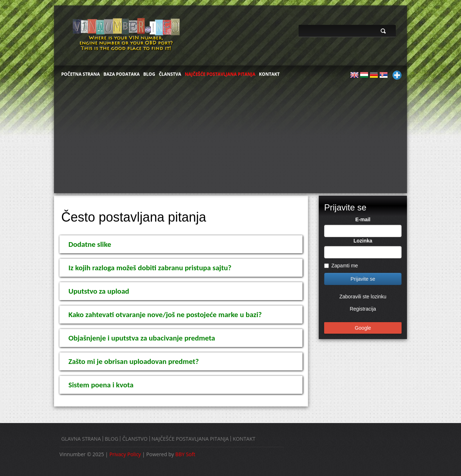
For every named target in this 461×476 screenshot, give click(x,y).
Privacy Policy (125, 454)
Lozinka (363, 241)
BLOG (149, 74)
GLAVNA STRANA (81, 439)
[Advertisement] (230, 139)
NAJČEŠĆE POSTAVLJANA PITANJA (220, 74)
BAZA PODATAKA (121, 74)
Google (363, 328)
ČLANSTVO (135, 439)
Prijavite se (363, 279)
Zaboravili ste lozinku (363, 297)
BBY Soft (185, 454)
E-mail (363, 219)
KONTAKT (269, 74)
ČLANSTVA (170, 74)
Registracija (363, 309)
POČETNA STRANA (80, 74)
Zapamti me (341, 266)
